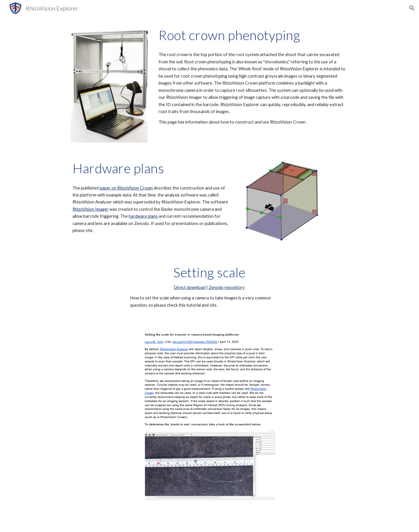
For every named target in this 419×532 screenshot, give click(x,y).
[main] (252, 35)
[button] (412, 8)
